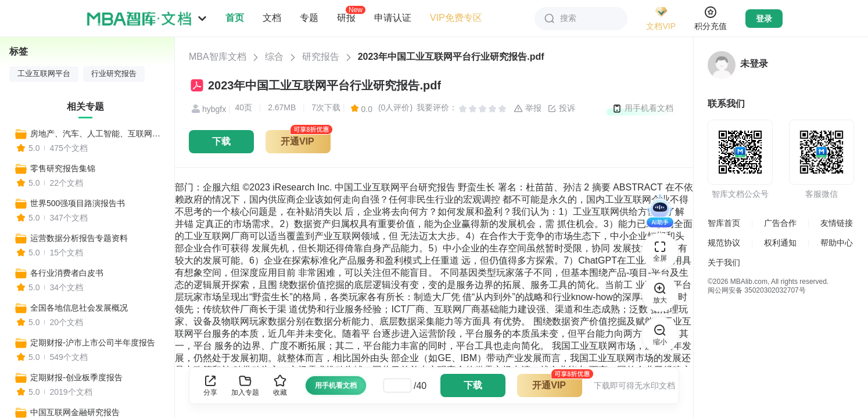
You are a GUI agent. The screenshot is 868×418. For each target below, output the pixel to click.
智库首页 (724, 223)
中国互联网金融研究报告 (75, 412)
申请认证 (393, 18)
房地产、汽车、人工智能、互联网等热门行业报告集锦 (97, 134)
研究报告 (321, 57)
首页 (235, 18)
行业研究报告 (114, 74)
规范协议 (724, 243)
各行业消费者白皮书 (67, 273)
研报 (346, 17)
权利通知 (780, 243)
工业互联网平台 (44, 74)
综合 (274, 57)
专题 (309, 18)
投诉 (561, 109)
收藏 (280, 385)
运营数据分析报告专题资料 (79, 238)
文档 (272, 18)
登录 (764, 19)
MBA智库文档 (218, 57)
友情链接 (837, 223)
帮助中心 (837, 243)
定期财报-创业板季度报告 (76, 377)
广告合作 (780, 223)
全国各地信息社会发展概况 (79, 308)
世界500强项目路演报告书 (78, 203)
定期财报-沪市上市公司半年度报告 (93, 343)
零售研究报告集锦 (63, 168)
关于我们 (724, 262)
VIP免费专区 (456, 18)
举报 (528, 109)
